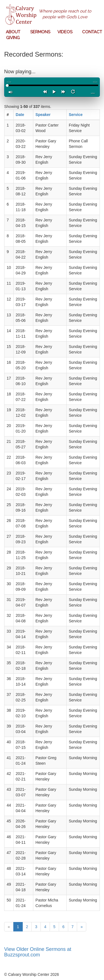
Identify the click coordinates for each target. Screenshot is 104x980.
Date (20, 115)
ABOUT (13, 32)
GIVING (13, 38)
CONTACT (92, 32)
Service (76, 115)
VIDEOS (65, 32)
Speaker (43, 115)
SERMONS (40, 32)
